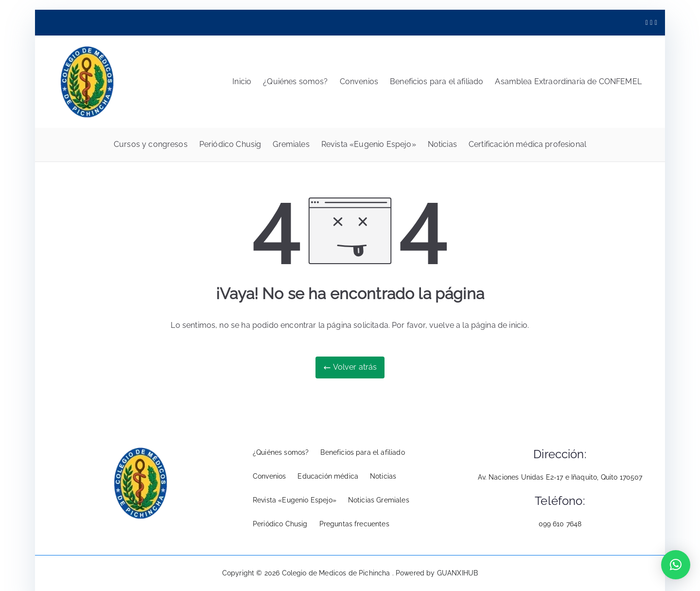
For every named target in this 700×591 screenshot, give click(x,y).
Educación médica (328, 476)
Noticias (442, 144)
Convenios (359, 81)
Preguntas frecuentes (354, 524)
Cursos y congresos (151, 144)
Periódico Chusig (230, 144)
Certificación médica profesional (527, 144)
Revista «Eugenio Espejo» (369, 144)
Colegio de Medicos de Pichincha (337, 573)
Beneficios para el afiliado (437, 81)
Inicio (242, 81)
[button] (676, 565)
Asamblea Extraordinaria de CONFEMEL (568, 81)
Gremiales (291, 144)
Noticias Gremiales (379, 500)
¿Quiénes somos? (295, 81)
